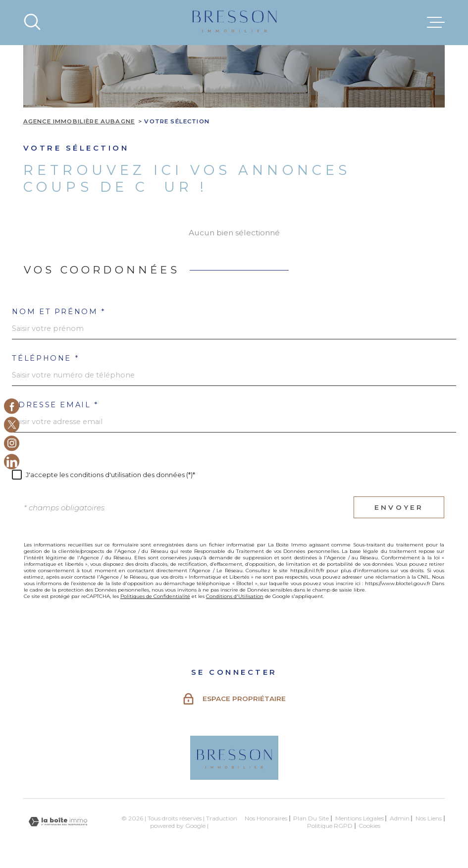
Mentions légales (360, 818)
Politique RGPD (330, 826)
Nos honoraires (266, 818)
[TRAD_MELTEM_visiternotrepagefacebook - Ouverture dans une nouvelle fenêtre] (12, 406)
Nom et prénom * (58, 312)
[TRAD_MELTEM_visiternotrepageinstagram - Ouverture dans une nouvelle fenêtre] (12, 443)
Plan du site (311, 818)
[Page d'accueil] (234, 23)
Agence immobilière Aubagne (79, 121)
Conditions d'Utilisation (235, 596)
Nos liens (429, 818)
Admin (400, 818)
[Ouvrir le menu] (436, 22)
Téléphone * (45, 358)
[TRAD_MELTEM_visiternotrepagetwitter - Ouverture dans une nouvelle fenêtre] (12, 425)
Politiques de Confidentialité (155, 596)
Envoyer (399, 507)
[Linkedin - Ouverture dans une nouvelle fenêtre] (12, 462)
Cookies (369, 826)
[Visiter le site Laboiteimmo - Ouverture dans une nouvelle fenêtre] (58, 822)
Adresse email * (55, 405)
